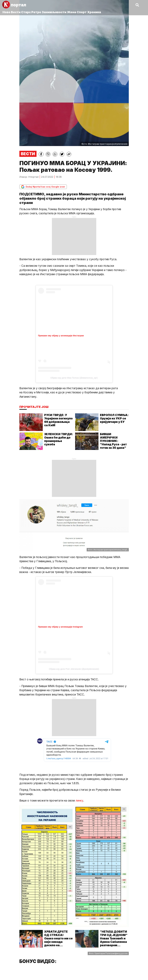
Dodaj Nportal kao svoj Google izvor (43, 187)
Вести (16, 12)
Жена (72, 12)
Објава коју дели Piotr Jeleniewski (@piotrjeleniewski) (74, 669)
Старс (26, 12)
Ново (6, 12)
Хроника (94, 12)
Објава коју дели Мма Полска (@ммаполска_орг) (74, 378)
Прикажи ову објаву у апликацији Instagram (60, 627)
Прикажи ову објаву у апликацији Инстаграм (61, 336)
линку (79, 801)
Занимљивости (54, 12)
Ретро (36, 12)
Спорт (82, 12)
